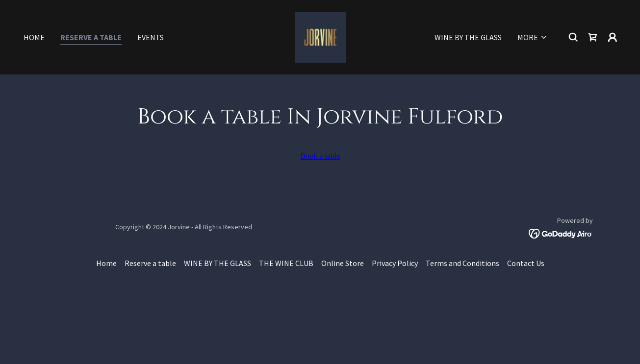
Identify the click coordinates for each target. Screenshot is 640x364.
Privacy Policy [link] (395, 263)
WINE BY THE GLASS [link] (468, 37)
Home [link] (34, 37)
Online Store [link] (343, 263)
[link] (320, 36)
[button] (533, 37)
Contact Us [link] (526, 263)
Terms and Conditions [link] (462, 263)
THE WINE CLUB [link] (286, 263)
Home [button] (106, 263)
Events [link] (151, 37)
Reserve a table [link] (91, 37)
